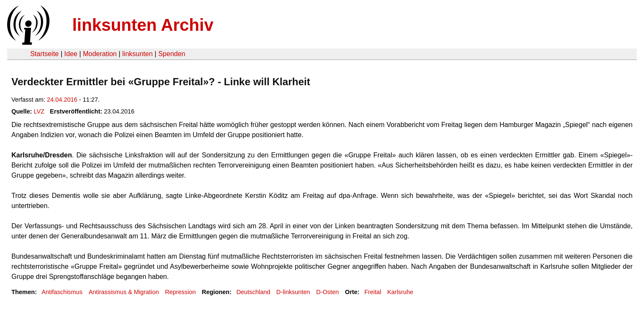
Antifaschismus (62, 292)
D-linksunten (293, 292)
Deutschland (253, 292)
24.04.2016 (62, 100)
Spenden (172, 54)
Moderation (100, 54)
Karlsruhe (401, 292)
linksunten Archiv (143, 25)
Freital (373, 292)
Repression (180, 292)
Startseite (44, 54)
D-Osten (327, 292)
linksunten (137, 54)
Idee (71, 54)
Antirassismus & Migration (124, 292)
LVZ (39, 111)
